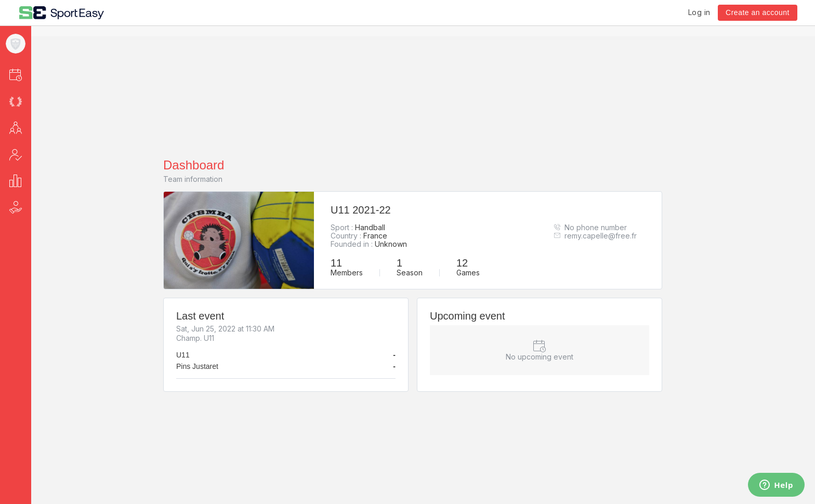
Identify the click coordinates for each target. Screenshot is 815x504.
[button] (29, 75)
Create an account (758, 12)
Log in (699, 12)
